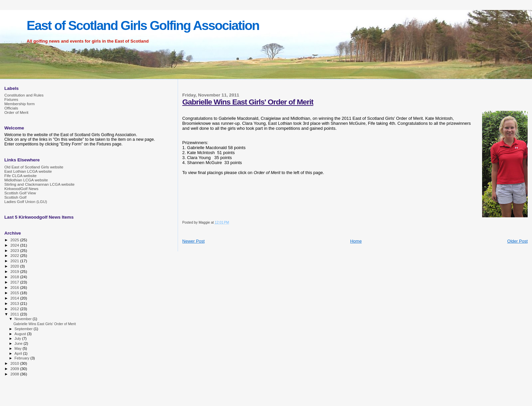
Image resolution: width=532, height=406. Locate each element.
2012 (15, 309)
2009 (15, 369)
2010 (15, 363)
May (19, 348)
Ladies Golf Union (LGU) (26, 202)
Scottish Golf (15, 197)
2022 (15, 255)
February (23, 358)
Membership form (19, 104)
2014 (15, 298)
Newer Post (193, 241)
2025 (15, 240)
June (19, 343)
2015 (15, 293)
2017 (15, 282)
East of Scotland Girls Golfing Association (143, 25)
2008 (15, 374)
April (19, 353)
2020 (15, 266)
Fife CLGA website (20, 176)
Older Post (518, 241)
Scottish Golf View (20, 193)
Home (356, 241)
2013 (15, 303)
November (24, 319)
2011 (15, 314)
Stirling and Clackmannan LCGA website (39, 184)
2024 (15, 245)
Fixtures (11, 99)
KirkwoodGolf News (21, 189)
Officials (11, 108)
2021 (15, 261)
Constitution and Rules (24, 95)
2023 (15, 250)
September (24, 329)
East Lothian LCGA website (28, 171)
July (18, 338)
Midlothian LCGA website (26, 180)
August (21, 334)
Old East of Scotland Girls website (34, 167)
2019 (15, 271)
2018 (15, 277)
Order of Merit (16, 112)
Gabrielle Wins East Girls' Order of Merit (248, 102)
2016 (15, 287)
